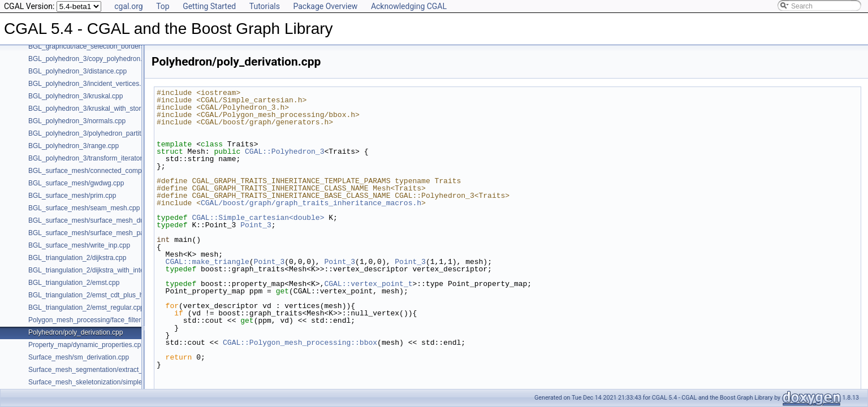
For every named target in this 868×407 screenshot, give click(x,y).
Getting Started (209, 6)
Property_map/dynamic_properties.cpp (87, 345)
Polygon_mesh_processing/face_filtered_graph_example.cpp (120, 320)
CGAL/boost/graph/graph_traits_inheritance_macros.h (311, 203)
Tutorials (265, 6)
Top (163, 6)
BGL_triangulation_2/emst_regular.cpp (86, 308)
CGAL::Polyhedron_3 (284, 151)
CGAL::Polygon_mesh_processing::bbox (300, 343)
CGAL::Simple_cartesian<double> (258, 218)
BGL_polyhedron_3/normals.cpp (77, 121)
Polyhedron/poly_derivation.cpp (75, 332)
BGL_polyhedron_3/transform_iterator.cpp (91, 158)
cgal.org (128, 6)
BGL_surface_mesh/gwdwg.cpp (76, 183)
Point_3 (256, 225)
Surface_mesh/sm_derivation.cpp (79, 357)
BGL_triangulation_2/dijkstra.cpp (77, 258)
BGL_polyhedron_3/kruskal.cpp (75, 96)
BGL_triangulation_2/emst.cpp (74, 283)
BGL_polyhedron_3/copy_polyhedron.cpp (91, 59)
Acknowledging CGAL (409, 6)
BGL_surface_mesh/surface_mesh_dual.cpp (95, 220)
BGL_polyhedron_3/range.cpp (74, 146)
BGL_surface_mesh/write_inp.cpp (79, 245)
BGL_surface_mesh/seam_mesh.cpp (84, 208)
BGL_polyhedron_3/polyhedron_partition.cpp (96, 133)
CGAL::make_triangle (208, 262)
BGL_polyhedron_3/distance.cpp (77, 71)
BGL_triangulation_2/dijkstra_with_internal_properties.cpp (115, 270)
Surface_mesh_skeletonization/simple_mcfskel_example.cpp (120, 382)
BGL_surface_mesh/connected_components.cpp (102, 171)
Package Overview (325, 6)
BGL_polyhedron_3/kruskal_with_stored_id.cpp (100, 109)
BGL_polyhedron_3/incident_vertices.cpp (90, 84)
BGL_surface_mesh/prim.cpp (72, 196)
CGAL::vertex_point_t (368, 284)
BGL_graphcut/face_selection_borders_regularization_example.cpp (129, 46)
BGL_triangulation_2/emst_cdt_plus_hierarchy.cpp (104, 295)
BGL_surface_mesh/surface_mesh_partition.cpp (101, 233)
